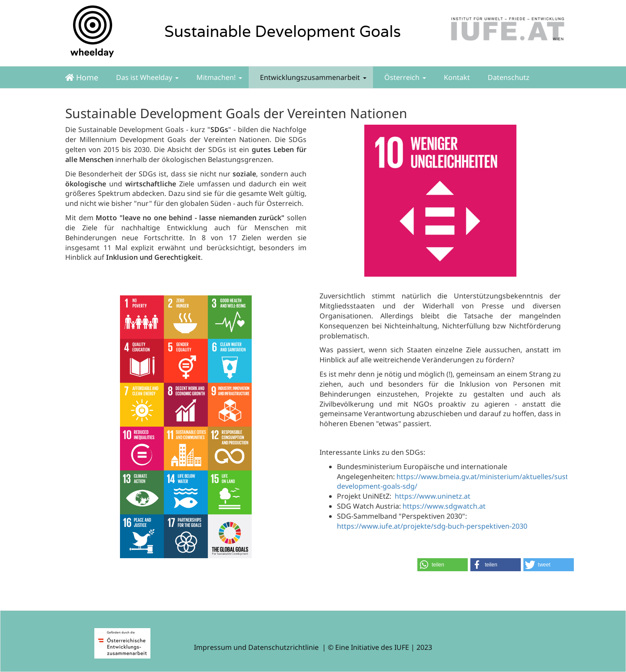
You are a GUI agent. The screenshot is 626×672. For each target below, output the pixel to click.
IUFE (402, 647)
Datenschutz (508, 77)
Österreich (404, 77)
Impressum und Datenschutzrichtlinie (256, 647)
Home (82, 77)
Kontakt (456, 77)
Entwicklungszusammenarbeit (312, 77)
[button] (443, 565)
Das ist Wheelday (147, 77)
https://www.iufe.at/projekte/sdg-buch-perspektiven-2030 (432, 526)
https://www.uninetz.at (433, 496)
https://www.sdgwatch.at (444, 506)
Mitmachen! (218, 77)
